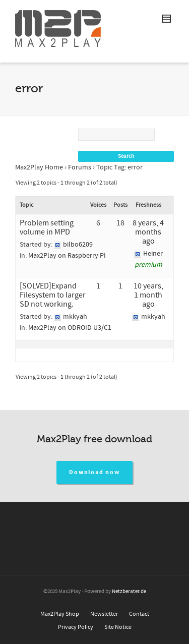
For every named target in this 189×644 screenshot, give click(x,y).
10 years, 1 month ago (148, 295)
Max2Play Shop (60, 614)
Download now (94, 472)
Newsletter (104, 614)
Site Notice (118, 627)
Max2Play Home (39, 167)
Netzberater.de (129, 592)
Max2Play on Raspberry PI (67, 256)
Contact (139, 614)
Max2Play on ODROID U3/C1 (70, 328)
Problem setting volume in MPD (47, 227)
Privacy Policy (76, 627)
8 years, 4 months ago (148, 232)
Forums (80, 167)
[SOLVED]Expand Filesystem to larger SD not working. (53, 295)
